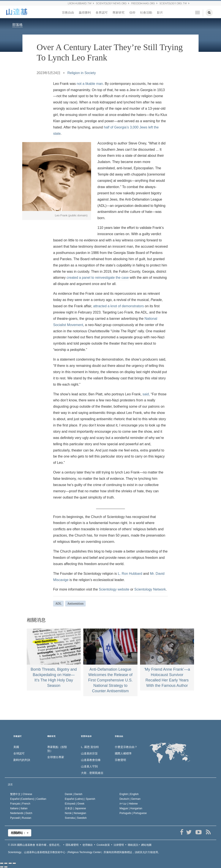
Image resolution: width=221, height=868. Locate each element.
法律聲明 (119, 845)
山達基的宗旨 (89, 753)
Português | (133, 813)
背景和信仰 (86, 736)
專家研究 (118, 13)
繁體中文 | (21, 794)
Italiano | (19, 808)
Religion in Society (82, 73)
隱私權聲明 (72, 845)
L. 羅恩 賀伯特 (90, 747)
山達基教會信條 (91, 760)
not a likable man (90, 84)
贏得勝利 (85, 13)
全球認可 (19, 753)
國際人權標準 (123, 753)
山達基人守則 (89, 766)
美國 (16, 747)
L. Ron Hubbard (130, 574)
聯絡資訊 (133, 845)
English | (129, 794)
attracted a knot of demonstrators (119, 306)
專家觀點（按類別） (57, 749)
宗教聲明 (120, 760)
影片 (160, 13)
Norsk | (75, 813)
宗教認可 (18, 736)
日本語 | (75, 808)
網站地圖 (146, 845)
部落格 (17, 25)
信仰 (132, 13)
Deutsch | (130, 799)
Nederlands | (21, 813)
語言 (10, 784)
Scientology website (114, 589)
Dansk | (73, 794)
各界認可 (102, 13)
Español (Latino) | (80, 799)
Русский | (21, 818)
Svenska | (76, 818)
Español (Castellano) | (28, 799)
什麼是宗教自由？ (126, 747)
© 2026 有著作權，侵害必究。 (35, 845)
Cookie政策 (103, 845)
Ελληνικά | (75, 804)
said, (146, 394)
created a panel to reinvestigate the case (98, 278)
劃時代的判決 (22, 760)
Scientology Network (150, 589)
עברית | (129, 804)
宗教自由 (68, 13)
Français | (20, 804)
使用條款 (88, 845)
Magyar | (131, 808)
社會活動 (146, 13)
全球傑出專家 (56, 757)
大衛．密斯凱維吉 (92, 773)
